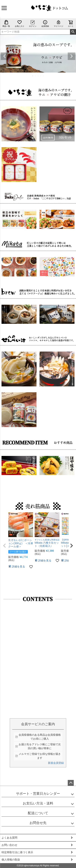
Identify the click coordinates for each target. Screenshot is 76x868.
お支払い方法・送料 (38, 803)
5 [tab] (43, 76)
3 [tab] (38, 76)
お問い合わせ (9, 845)
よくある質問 (9, 838)
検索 (73, 32)
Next (71, 56)
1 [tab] (33, 76)
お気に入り (20, 24)
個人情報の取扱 (11, 860)
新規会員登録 (56, 763)
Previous (5, 56)
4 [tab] (41, 76)
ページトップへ (71, 783)
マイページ (59, 24)
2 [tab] (36, 76)
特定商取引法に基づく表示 (17, 852)
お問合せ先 (38, 823)
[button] (5, 546)
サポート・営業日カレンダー (38, 794)
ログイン (33, 24)
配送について (38, 813)
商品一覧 (6, 24)
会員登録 (45, 24)
